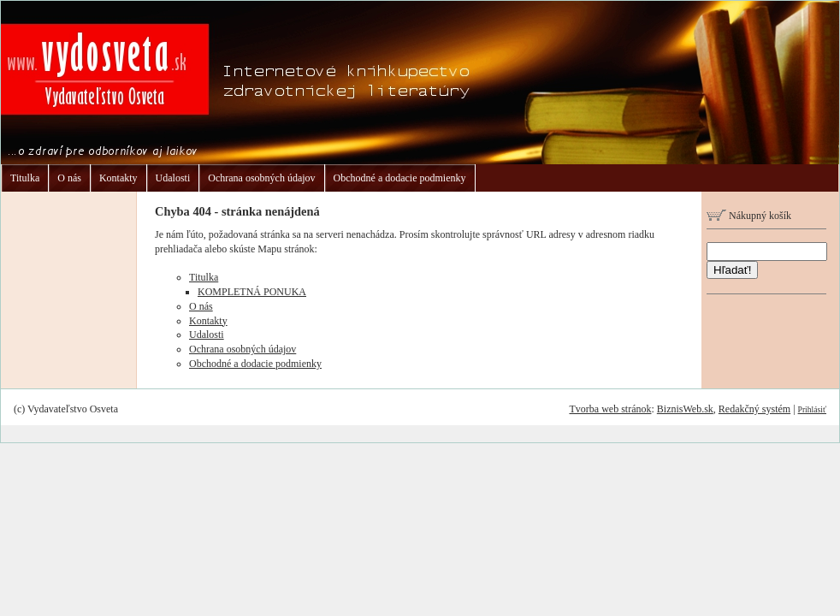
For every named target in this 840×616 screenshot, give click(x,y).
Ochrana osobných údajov (261, 178)
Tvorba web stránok (610, 409)
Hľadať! (732, 270)
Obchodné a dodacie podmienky (400, 178)
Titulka (25, 178)
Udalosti (173, 178)
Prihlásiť (812, 409)
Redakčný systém (754, 409)
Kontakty (118, 178)
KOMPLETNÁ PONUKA (252, 292)
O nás (69, 178)
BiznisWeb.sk (685, 409)
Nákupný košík (749, 216)
